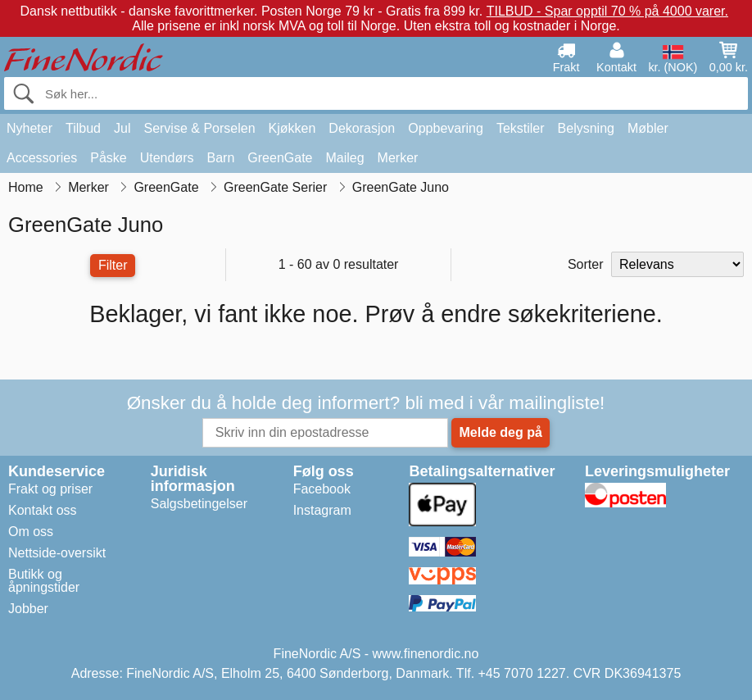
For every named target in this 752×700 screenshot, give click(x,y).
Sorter (586, 264)
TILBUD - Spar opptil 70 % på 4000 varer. (607, 11)
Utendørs (167, 158)
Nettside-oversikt (57, 553)
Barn (221, 158)
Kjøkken (292, 128)
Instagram (322, 510)
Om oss (31, 532)
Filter (113, 265)
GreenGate (280, 158)
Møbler (648, 128)
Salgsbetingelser (199, 504)
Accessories (42, 158)
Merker (398, 158)
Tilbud (83, 128)
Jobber (28, 609)
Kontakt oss (43, 510)
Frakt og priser (50, 489)
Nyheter (29, 128)
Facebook (322, 489)
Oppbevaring (446, 128)
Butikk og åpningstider (44, 581)
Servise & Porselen (199, 128)
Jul (122, 128)
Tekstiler (521, 128)
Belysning (586, 128)
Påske (108, 158)
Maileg (344, 158)
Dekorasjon (362, 128)
